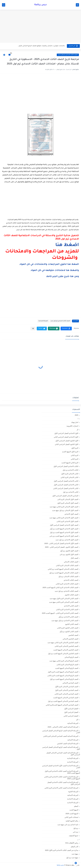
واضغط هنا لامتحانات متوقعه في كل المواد (55, 271)
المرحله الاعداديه (73, 803)
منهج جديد (75, 854)
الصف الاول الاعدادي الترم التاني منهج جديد (64, 518)
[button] (66, 329)
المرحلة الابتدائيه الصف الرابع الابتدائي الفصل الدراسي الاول (61, 748)
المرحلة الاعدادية (43, 321)
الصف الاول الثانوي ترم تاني (69, 554)
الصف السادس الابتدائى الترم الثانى (66, 694)
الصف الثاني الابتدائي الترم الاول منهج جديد (64, 598)
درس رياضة (41, 5)
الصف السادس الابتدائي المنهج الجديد (66, 698)
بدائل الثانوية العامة (72, 821)
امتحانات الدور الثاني (71, 817)
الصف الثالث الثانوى (72, 595)
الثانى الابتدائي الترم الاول (70, 474)
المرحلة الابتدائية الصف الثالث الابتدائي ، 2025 (63, 727)
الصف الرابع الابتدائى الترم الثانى (67, 665)
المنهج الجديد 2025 (72, 814)
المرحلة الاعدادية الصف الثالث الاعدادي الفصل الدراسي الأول (64, 783)
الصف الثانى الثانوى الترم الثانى (68, 628)
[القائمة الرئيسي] (77, 5)
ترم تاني (76, 832)
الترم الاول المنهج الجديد (70, 452)
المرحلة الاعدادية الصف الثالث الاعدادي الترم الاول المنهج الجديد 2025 (62, 772)
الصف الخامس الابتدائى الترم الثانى (66, 646)
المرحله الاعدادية (73, 799)
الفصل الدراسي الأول (71, 709)
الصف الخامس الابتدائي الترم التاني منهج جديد (63, 642)
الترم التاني (75, 455)
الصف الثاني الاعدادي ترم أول (68, 617)
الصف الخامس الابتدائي (70, 639)
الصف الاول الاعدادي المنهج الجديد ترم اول (64, 532)
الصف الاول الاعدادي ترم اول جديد (67, 540)
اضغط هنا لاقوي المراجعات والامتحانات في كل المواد (49, 264)
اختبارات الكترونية (72, 426)
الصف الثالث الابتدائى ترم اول (68, 576)
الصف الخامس (73, 635)
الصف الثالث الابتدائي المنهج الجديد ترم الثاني (63, 569)
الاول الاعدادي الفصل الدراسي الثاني (66, 437)
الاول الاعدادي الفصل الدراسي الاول (66, 433)
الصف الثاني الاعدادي (71, 606)
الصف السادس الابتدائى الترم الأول (67, 687)
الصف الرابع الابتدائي (71, 657)
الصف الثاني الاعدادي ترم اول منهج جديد (65, 620)
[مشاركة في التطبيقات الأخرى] (33, 329)
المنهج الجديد (74, 810)
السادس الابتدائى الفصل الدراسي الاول (65, 496)
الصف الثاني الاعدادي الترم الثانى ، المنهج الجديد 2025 (60, 613)
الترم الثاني (75, 459)
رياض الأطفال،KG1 (72, 843)
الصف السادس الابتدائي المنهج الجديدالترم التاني (62, 705)
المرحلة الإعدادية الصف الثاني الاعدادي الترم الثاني (61, 788)
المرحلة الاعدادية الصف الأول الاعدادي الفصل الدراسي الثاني (61, 767)
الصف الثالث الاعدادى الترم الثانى (67, 584)
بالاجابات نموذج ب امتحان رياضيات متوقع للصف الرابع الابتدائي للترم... (41, 46)
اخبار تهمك (75, 422)
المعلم (76, 806)
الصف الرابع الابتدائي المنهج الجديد (67, 668)
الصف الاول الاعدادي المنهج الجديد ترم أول (64, 529)
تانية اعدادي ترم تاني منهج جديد (68, 825)
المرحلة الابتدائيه (73, 740)
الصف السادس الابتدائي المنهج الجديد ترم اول (63, 701)
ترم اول (76, 828)
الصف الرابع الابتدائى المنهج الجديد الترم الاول (63, 672)
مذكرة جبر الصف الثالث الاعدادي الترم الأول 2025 (62, 850)
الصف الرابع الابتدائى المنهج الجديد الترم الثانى (63, 676)
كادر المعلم (75, 847)
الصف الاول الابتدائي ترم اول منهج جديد (65, 510)
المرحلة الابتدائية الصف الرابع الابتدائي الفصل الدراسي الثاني (61, 732)
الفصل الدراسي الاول (71, 712)
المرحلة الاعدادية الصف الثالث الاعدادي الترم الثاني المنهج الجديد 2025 (62, 778)
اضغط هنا (67, 245)
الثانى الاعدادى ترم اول (71, 492)
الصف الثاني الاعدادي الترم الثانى (67, 609)
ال (77, 430)
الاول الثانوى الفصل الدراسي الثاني (67, 444)
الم (77, 720)
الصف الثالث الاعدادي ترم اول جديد (68, 55)
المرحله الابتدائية (73, 795)
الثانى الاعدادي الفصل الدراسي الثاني (66, 488)
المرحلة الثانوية (73, 791)
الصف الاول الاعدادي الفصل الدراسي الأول (64, 525)
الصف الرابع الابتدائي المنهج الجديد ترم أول (64, 679)
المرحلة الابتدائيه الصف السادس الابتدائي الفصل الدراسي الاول (63, 754)
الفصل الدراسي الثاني (71, 716)
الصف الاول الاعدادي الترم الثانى (67, 521)
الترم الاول (75, 448)
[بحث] (4, 5)
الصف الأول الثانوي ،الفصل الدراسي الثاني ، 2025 (62, 547)
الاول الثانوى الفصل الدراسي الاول (67, 441)
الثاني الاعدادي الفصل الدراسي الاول (66, 485)
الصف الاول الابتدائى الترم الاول (68, 503)
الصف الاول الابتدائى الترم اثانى (68, 499)
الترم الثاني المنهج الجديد (70, 463)
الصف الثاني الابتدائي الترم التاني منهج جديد (64, 602)
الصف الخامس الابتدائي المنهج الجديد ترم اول (63, 653)
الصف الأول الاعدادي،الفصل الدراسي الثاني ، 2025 (61, 543)
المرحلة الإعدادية (73, 758)
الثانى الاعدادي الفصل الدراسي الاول (66, 481)
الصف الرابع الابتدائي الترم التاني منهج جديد (64, 661)
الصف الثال (74, 558)
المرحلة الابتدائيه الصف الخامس (68, 743)
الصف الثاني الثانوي (72, 624)
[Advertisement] (40, 26)
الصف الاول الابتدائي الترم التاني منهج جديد (64, 507)
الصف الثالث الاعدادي (71, 580)
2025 (77, 415)
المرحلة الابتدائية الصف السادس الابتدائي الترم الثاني (61, 736)
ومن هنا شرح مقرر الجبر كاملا (63, 277)
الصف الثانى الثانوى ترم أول (69, 631)
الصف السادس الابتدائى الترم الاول (67, 690)
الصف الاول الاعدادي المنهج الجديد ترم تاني (64, 536)
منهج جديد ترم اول (72, 858)
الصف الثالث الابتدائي (71, 562)
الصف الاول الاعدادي (71, 514)
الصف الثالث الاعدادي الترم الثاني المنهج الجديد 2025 (60, 587)
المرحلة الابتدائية (73, 723)
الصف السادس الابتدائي (70, 683)
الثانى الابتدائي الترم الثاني (69, 477)
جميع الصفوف (74, 836)
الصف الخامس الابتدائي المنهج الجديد (66, 650)
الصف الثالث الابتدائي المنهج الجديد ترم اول (64, 573)
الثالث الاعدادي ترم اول (70, 470)
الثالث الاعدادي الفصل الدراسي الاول (66, 466)
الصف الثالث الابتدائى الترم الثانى (67, 565)
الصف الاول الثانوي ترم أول (69, 551)
